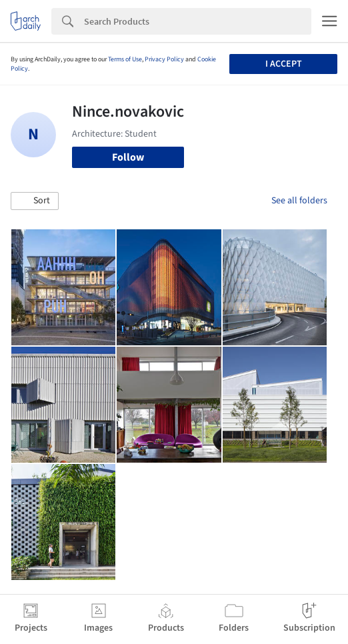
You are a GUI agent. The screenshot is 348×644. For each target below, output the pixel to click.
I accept (284, 64)
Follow (128, 157)
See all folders (299, 201)
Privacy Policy (164, 59)
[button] (35, 201)
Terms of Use (125, 59)
